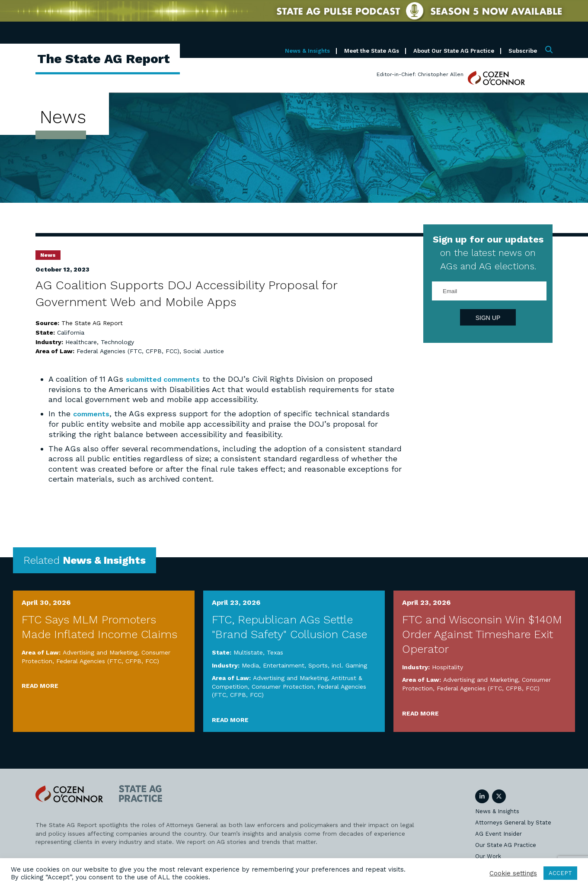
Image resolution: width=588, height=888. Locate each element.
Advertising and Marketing (100, 652)
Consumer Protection (283, 686)
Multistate (248, 652)
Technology (117, 342)
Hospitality (447, 667)
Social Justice (204, 351)
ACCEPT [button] (560, 873)
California (71, 332)
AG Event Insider (499, 833)
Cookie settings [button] (513, 873)
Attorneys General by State (513, 822)
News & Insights (307, 51)
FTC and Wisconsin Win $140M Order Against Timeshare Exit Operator (482, 634)
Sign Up (488, 318)
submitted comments (167, 379)
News (48, 255)
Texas (275, 652)
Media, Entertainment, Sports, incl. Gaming (304, 665)
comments (93, 414)
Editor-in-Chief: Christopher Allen (420, 74)
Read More (40, 685)
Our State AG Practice (506, 845)
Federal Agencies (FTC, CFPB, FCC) (128, 351)
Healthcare (81, 342)
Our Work (488, 856)
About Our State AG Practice (454, 51)
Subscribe (523, 51)
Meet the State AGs (372, 51)
